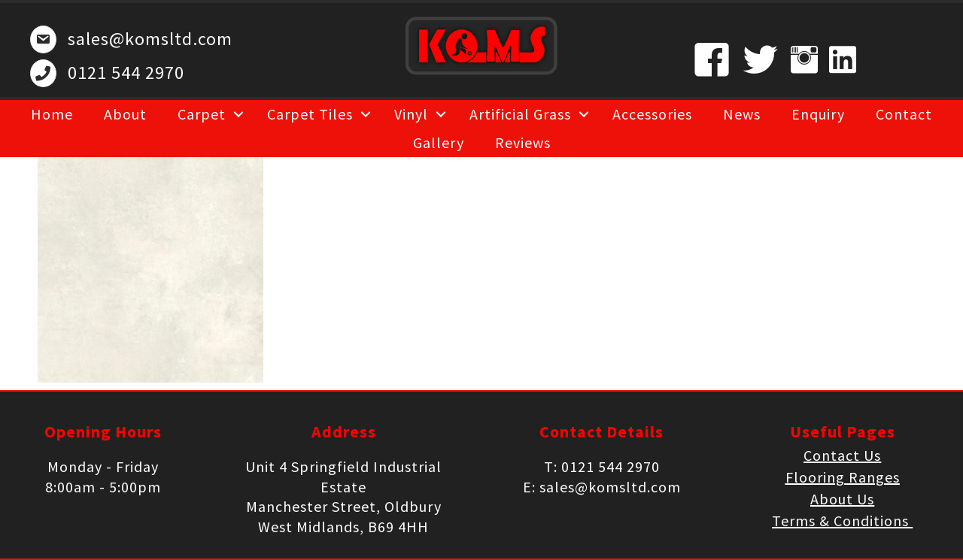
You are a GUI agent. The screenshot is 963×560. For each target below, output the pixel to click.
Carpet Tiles (310, 114)
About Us (842, 499)
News (742, 114)
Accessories (652, 114)
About (125, 114)
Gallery (439, 142)
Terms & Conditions (842, 521)
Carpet (202, 114)
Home (52, 114)
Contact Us (842, 455)
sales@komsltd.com (150, 39)
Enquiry (818, 114)
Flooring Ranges (843, 477)
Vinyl (411, 114)
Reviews (523, 142)
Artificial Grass (520, 114)
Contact (904, 114)
